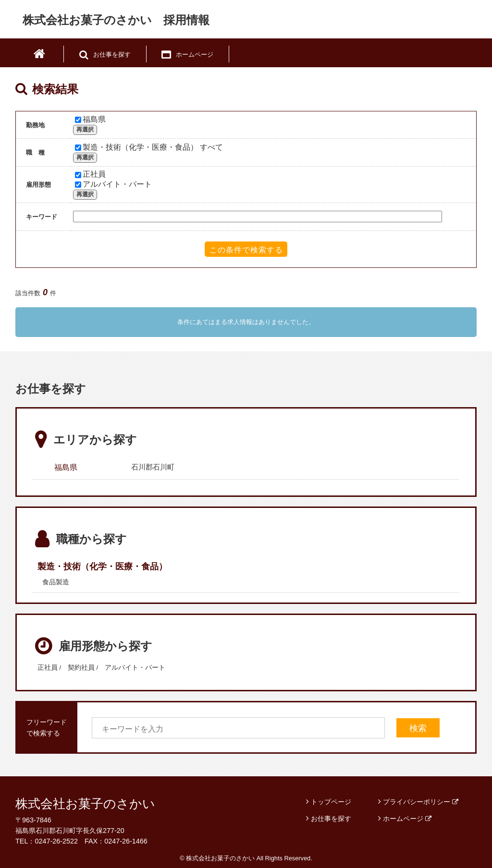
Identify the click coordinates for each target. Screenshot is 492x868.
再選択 (85, 130)
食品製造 (56, 582)
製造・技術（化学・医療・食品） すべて (149, 147)
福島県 (90, 119)
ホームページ (407, 819)
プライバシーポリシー (421, 802)
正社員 (90, 174)
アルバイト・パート (113, 184)
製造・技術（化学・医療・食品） (102, 567)
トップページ (331, 802)
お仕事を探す (331, 819)
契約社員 (81, 667)
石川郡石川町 (153, 467)
